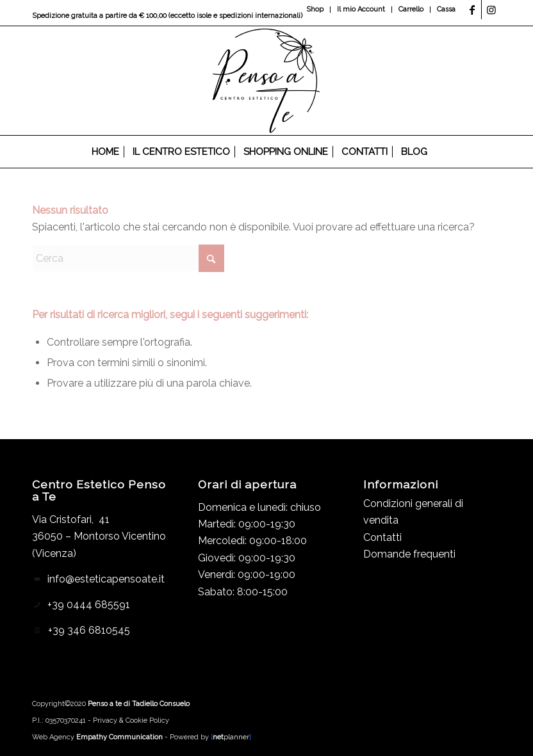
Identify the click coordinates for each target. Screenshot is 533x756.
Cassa (446, 9)
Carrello (411, 9)
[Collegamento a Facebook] (472, 10)
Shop (315, 9)
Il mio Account (361, 9)
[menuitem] (315, 10)
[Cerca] (441, 152)
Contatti (382, 537)
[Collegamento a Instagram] (491, 10)
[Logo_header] (267, 81)
